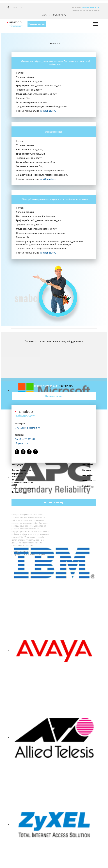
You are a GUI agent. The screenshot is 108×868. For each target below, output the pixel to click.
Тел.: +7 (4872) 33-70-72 (25, 439)
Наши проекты (89, 481)
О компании (88, 465)
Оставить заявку (54, 502)
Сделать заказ (54, 396)
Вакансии (87, 486)
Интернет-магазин (20, 492)
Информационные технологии (20, 475)
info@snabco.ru (21, 443)
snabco (15, 22)
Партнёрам (87, 475)
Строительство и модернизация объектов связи (22, 482)
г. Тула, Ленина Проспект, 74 (27, 428)
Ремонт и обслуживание (22, 488)
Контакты (87, 470)
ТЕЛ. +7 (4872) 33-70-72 (54, 15)
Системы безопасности (22, 470)
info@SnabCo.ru (91, 7)
